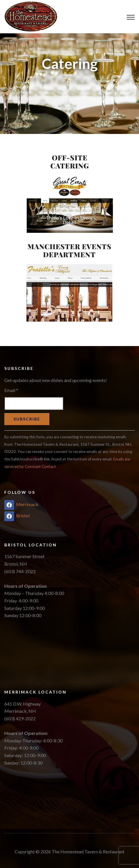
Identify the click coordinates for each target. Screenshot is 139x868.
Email (11, 390)
